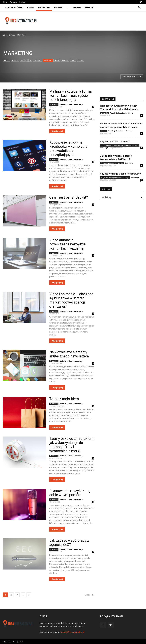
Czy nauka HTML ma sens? (115, 141)
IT (68, 7)
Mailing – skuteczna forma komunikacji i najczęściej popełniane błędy (71, 96)
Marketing (44, 7)
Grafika (58, 7)
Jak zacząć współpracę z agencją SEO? (69, 543)
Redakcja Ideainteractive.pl (71, 104)
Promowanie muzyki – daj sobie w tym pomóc (70, 493)
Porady (89, 7)
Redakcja (104, 148)
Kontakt (22, 2)
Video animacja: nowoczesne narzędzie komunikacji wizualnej (67, 244)
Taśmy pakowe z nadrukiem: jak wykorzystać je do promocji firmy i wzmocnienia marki (72, 445)
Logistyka (37, 60)
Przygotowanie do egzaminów (112, 163)
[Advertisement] (91, 21)
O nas (5, 2)
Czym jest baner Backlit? (69, 197)
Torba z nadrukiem (64, 399)
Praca (73, 60)
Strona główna (14, 7)
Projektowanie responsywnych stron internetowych (120, 145)
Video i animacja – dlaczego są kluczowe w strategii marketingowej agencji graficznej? (71, 300)
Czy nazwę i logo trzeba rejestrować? (120, 174)
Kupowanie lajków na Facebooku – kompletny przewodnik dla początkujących (68, 149)
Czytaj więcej (57, 131)
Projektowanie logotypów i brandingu (115, 178)
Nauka (57, 60)
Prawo (80, 60)
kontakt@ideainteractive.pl (72, 632)
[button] (139, 7)
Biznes (31, 7)
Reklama (13, 2)
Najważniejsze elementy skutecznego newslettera (69, 354)
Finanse (77, 7)
